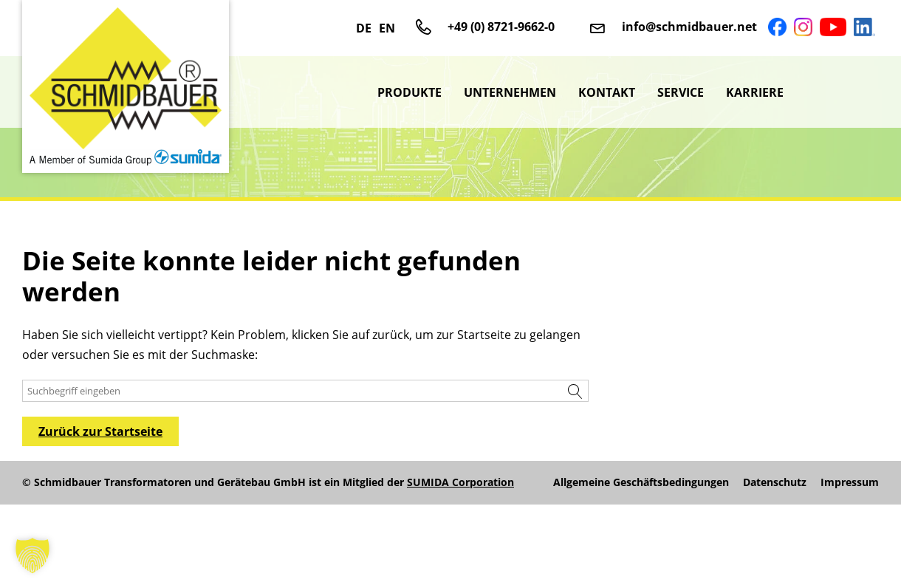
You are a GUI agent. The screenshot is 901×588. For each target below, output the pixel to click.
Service (681, 92)
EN (387, 28)
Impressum (850, 482)
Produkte (410, 92)
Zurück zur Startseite (100, 431)
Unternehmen (510, 92)
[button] (32, 555)
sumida (837, 92)
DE (364, 28)
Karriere (755, 92)
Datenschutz (775, 482)
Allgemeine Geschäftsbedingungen (641, 482)
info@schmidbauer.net (689, 27)
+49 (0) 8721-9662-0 (501, 27)
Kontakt (607, 92)
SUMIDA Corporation (460, 482)
